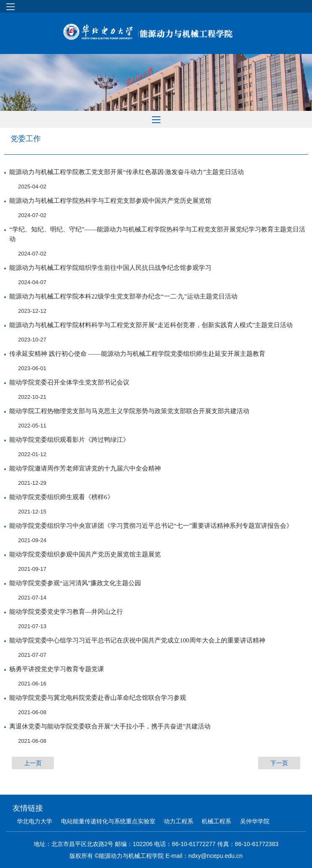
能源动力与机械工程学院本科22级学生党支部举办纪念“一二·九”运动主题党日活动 (123, 296)
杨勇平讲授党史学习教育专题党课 (57, 669)
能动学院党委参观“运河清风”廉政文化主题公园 (75, 583)
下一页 (279, 763)
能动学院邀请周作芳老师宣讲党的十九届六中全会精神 (85, 468)
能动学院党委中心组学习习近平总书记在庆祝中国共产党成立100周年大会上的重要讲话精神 (137, 640)
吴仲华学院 (255, 821)
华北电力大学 (35, 821)
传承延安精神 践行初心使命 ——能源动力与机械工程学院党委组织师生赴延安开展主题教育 (137, 354)
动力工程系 (179, 821)
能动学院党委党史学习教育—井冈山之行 (66, 612)
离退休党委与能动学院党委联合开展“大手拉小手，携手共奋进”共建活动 (110, 726)
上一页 (33, 763)
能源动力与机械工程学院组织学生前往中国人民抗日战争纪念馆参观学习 (110, 268)
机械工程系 (216, 821)
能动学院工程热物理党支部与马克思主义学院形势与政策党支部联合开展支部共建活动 (129, 411)
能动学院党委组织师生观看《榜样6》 (61, 497)
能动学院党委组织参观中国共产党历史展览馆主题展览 (85, 554)
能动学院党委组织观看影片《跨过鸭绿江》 (69, 440)
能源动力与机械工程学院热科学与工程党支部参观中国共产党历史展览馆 (110, 201)
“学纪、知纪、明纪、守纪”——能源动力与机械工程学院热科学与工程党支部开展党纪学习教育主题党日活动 (157, 234)
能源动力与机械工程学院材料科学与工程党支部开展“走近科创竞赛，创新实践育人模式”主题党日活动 (151, 325)
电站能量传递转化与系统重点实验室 (108, 821)
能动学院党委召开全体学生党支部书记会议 (69, 382)
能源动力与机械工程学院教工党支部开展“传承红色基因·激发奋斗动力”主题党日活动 (127, 172)
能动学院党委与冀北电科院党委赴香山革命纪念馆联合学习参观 (98, 698)
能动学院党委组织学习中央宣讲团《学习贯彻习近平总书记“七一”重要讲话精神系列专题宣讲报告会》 (151, 526)
